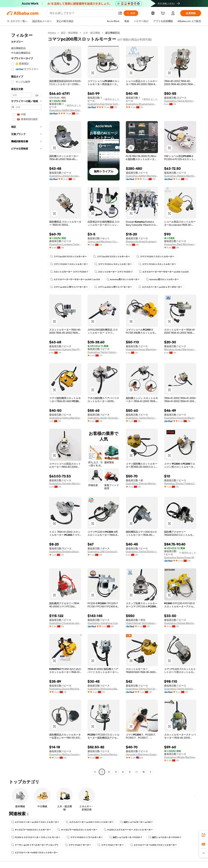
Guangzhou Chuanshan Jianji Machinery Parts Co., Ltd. (65, 623)
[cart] (163, 14)
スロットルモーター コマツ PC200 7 (69, 272)
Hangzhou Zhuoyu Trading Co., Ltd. (180, 483)
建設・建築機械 (69, 33)
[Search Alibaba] (82, 13)
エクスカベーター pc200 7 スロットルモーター (35, 822)
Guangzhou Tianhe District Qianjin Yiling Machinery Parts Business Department (180, 689)
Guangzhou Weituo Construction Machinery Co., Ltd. (65, 754)
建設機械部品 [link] (112, 33)
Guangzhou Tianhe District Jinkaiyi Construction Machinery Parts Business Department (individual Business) (142, 552)
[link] (203, 835)
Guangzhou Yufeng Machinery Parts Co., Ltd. (65, 418)
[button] (120, 13)
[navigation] (26, 403)
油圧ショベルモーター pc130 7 (136, 822)
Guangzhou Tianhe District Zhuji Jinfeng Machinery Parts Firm (142, 418)
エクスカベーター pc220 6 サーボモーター (160, 287)
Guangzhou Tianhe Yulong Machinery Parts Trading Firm (104, 352)
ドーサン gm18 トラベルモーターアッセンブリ (35, 845)
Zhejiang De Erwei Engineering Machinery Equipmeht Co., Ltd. (142, 241)
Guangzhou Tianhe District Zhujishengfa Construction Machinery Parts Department (180, 101)
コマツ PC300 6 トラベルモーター (85, 837)
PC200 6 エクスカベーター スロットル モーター (128, 830)
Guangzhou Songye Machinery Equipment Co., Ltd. (180, 623)
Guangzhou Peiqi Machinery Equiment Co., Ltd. (180, 244)
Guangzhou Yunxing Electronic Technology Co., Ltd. (104, 754)
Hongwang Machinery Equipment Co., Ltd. (142, 754)
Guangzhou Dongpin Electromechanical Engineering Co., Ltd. (65, 483)
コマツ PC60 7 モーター (78, 845)
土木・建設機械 (92, 33)
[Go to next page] (150, 772)
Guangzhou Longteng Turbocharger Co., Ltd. (65, 244)
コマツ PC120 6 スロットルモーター (113, 264)
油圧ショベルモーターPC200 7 (125, 837)
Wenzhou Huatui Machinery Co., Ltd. (180, 349)
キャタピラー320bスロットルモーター (31, 830)
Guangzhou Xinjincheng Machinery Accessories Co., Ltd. (104, 689)
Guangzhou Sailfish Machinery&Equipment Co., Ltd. (65, 110)
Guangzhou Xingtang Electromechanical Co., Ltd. (65, 552)
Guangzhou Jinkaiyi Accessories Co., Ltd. (65, 176)
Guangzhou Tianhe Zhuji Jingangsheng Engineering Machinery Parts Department (142, 689)
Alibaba (52, 33)
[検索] (131, 13)
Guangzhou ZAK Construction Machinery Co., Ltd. (104, 552)
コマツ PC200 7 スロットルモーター (155, 257)
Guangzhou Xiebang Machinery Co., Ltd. (180, 176)
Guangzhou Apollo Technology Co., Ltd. (104, 418)
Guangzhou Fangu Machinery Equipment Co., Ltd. (142, 349)
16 (144, 772)
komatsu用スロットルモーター (123, 279)
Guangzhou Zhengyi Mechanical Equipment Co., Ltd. (142, 483)
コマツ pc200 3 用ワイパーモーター (69, 287)
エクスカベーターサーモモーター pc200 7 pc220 (164, 272)
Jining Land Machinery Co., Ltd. (104, 241)
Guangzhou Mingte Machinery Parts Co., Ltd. (180, 757)
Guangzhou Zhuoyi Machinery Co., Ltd (65, 689)
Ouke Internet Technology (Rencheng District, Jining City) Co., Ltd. (142, 623)
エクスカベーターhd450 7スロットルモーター (153, 845)
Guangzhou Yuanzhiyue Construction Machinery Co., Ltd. (104, 623)
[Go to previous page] (95, 772)
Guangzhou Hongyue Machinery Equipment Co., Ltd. (180, 418)
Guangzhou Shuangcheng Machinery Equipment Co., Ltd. (142, 104)
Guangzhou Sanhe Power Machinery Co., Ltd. (180, 557)
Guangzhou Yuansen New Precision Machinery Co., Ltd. (65, 349)
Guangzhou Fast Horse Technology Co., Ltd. (104, 104)
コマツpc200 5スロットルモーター (68, 257)
